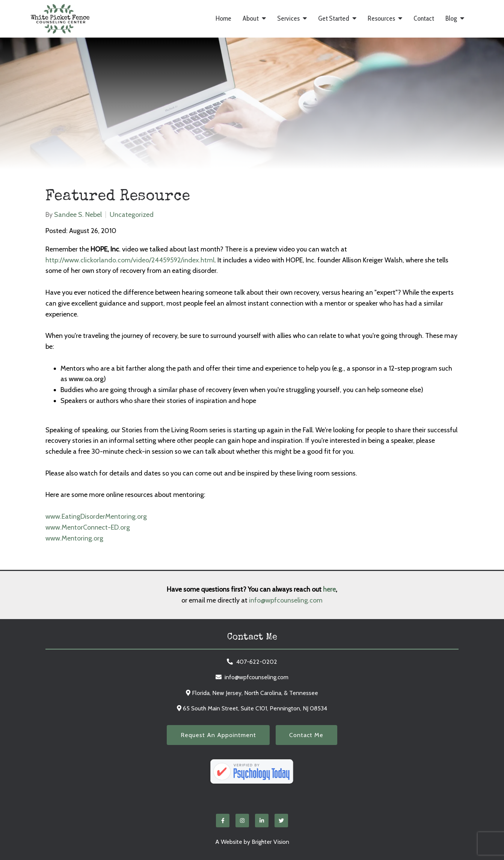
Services (288, 19)
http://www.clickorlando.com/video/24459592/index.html (130, 260)
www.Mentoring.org (74, 538)
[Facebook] (223, 821)
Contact (424, 19)
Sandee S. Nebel (78, 215)
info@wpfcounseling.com (286, 600)
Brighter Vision (270, 842)
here (329, 589)
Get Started (334, 19)
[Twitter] (281, 821)
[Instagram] (242, 821)
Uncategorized (132, 215)
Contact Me (307, 735)
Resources (381, 19)
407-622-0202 (257, 662)
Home (223, 19)
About (251, 19)
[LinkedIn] (262, 821)
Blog (451, 19)
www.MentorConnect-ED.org (88, 527)
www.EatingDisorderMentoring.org (96, 516)
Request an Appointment (218, 735)
